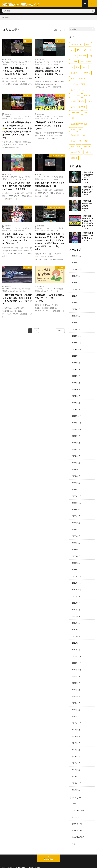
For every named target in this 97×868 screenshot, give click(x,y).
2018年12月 (77, 769)
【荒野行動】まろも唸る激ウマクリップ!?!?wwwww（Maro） (88, 179)
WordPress (59, 862)
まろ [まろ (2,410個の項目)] (72, 80)
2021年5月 (76, 618)
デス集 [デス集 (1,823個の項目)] (73, 103)
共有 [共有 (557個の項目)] (85, 114)
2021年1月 (76, 644)
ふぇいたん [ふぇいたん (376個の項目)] (86, 75)
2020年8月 (76, 677)
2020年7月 (76, 684)
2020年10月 (77, 664)
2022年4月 (76, 546)
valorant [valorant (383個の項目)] (83, 57)
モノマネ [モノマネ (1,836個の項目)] (82, 109)
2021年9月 (76, 592)
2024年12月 (77, 336)
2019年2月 (76, 756)
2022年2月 (76, 559)
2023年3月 (76, 474)
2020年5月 (76, 697)
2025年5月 (76, 303)
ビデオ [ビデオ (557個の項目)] (73, 109)
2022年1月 (76, 566)
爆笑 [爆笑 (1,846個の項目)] (72, 148)
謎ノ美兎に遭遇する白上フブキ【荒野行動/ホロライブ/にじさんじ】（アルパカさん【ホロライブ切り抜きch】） (17, 251)
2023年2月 (76, 480)
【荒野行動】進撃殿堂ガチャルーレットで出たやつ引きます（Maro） (49, 129)
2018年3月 (76, 782)
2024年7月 (76, 369)
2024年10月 (77, 349)
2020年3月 (76, 710)
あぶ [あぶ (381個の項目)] (78, 69)
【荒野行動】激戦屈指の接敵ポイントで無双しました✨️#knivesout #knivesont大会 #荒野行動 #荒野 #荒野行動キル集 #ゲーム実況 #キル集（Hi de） (17, 134)
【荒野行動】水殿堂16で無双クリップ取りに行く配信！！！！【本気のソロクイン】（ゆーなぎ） (17, 312)
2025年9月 (76, 277)
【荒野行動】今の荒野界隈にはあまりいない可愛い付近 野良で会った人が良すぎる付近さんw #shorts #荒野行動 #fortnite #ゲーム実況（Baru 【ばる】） (49, 253)
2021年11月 (77, 579)
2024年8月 (76, 362)
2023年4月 (76, 467)
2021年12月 (77, 572)
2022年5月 (76, 539)
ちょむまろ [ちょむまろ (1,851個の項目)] (75, 75)
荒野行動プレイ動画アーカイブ (30, 859)
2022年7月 (76, 526)
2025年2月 (76, 323)
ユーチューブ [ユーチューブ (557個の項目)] (76, 114)
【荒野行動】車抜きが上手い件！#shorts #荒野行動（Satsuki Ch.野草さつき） (17, 73)
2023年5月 (76, 461)
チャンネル (22, 66)
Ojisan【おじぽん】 (80, 802)
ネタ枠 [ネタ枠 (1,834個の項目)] (81, 103)
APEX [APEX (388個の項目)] (88, 46)
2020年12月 (77, 651)
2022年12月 (77, 494)
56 (37, 344)
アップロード (16, 64)
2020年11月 (77, 657)
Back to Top (49, 850)
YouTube (7, 64)
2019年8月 (76, 723)
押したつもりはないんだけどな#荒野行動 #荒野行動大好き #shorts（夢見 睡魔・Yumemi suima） (49, 75)
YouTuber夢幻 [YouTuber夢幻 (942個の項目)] (86, 63)
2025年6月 (76, 297)
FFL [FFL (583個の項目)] (79, 52)
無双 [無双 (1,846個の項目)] (80, 143)
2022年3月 (76, 553)
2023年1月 (76, 487)
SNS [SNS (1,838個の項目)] (91, 52)
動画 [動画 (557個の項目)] (72, 120)
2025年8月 (76, 284)
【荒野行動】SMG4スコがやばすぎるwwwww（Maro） (88, 208)
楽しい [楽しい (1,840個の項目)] (73, 143)
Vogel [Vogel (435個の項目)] (91, 57)
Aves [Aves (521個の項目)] (72, 52)
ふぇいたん (76, 809)
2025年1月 (76, 330)
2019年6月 (76, 730)
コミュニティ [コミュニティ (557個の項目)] (76, 97)
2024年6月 (76, 376)
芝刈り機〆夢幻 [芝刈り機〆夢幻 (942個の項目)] (76, 154)
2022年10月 (77, 507)
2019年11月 (77, 717)
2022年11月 (77, 500)
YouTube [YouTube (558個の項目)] (74, 63)
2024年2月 (76, 402)
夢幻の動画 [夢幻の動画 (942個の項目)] (75, 137)
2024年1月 (76, 408)
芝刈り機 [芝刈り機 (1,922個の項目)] (87, 148)
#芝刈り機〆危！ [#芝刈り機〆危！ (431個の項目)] (77, 46)
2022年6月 (76, 533)
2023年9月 (76, 435)
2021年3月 (76, 631)
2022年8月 (76, 520)
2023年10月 (77, 428)
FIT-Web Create (36, 862)
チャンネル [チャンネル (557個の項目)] (88, 97)
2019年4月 (76, 743)
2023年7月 (76, 448)
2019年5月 (76, 736)
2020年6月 (76, 690)
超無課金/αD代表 (56, 218)
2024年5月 (76, 382)
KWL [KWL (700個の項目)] (85, 52)
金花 (28, 218)
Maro (28, 43)
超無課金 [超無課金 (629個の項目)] (74, 160)
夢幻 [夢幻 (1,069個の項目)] (80, 131)
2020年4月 (76, 703)
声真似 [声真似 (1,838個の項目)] (73, 131)
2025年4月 (76, 310)
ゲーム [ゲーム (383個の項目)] (81, 92)
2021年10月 (77, 585)
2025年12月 (77, 258)
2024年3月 (76, 395)
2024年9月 (76, 356)
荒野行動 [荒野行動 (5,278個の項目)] (89, 154)
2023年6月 (76, 454)
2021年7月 (76, 605)
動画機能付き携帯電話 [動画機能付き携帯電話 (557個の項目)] (79, 126)
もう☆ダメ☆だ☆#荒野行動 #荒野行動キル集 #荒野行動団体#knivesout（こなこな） (17, 194)
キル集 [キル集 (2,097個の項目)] (73, 92)
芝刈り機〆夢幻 (78, 822)
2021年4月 (76, 625)
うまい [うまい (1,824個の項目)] (85, 69)
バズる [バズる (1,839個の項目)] (89, 103)
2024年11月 (77, 343)
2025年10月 (77, 271)
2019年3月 (76, 749)
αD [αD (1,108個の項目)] (72, 69)
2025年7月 (76, 290)
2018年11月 (77, 776)
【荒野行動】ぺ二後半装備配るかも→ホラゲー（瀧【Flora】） (49, 310)
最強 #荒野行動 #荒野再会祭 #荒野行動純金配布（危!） (49, 192)
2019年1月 (76, 762)
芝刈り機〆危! (57, 162)
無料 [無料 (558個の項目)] (87, 143)
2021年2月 (76, 638)
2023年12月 (77, 415)
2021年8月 (76, 598)
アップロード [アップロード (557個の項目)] (82, 80)
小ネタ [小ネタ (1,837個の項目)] (84, 137)
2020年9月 (76, 671)
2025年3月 (76, 317)
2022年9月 (76, 513)
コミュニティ (13, 66)
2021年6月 (76, 612)
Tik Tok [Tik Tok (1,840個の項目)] (73, 57)
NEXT (57, 344)
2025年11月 (77, 264)
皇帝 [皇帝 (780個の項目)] (79, 148)
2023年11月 (77, 421)
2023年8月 (76, 441)
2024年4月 (76, 389)
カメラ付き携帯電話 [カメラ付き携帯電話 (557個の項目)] (78, 86)
